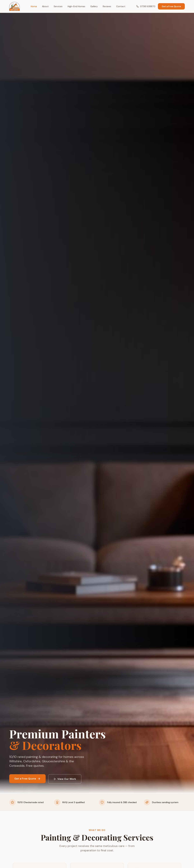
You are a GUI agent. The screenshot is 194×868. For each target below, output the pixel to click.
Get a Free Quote (171, 6)
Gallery (94, 6)
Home (34, 6)
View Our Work (65, 779)
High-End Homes (76, 6)
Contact (121, 6)
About (45, 6)
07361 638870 (146, 6)
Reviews (107, 6)
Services (58, 6)
